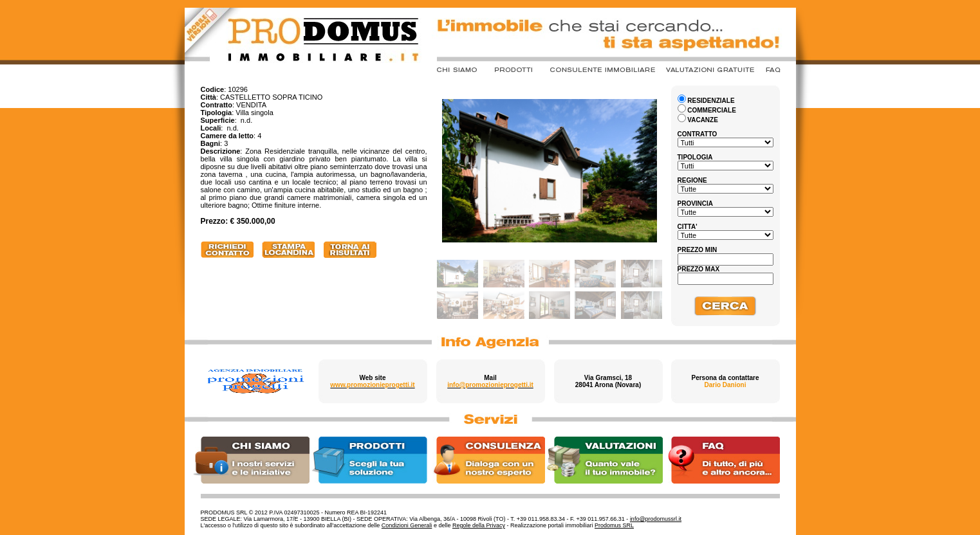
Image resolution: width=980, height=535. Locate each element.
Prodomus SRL (614, 525)
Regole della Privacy (479, 525)
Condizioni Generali (407, 525)
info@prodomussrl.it (656, 519)
